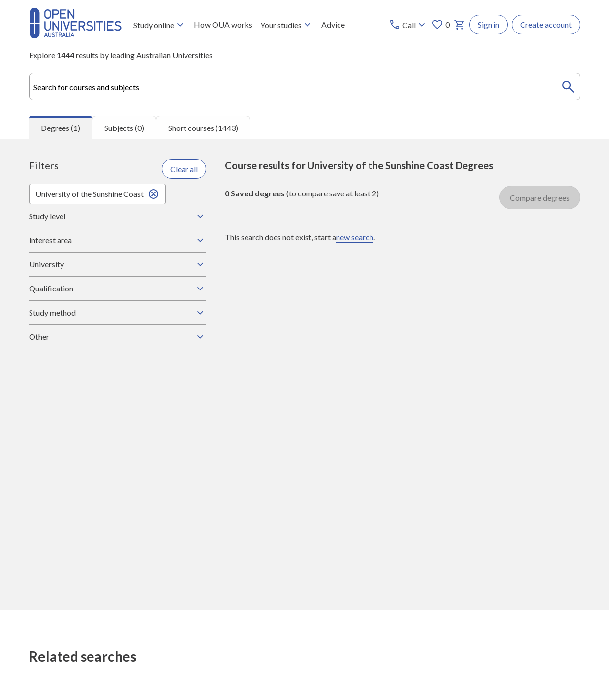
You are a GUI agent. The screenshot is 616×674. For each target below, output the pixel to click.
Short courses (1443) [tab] (203, 128)
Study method (118, 313)
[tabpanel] (304, 375)
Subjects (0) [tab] (124, 128)
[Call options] (408, 25)
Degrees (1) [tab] (61, 128)
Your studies (287, 25)
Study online (160, 25)
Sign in (489, 24)
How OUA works (223, 24)
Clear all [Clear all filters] (184, 169)
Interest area (118, 240)
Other (118, 337)
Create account (546, 24)
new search (355, 237)
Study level (118, 216)
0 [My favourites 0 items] (441, 25)
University (118, 264)
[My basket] (460, 25)
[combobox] (305, 87)
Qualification (118, 289)
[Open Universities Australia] (75, 35)
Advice (333, 24)
